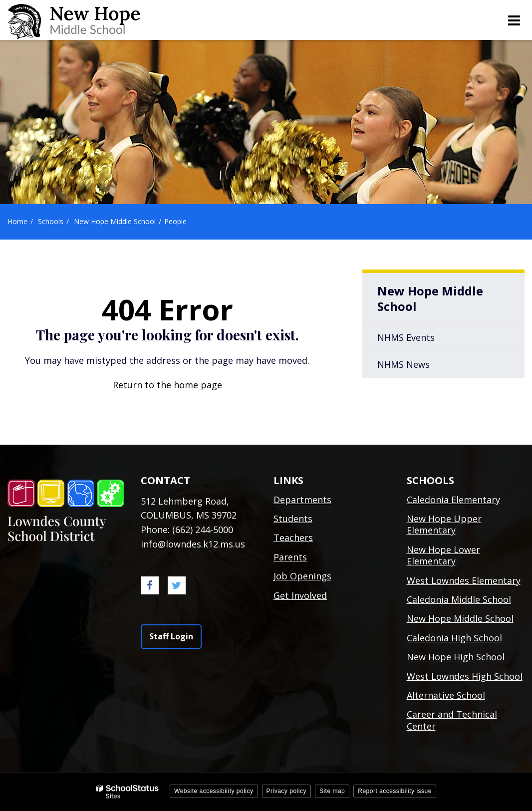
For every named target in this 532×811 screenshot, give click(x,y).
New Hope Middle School (115, 221)
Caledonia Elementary (453, 500)
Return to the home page (167, 385)
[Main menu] (514, 20)
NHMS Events (406, 337)
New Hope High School (456, 657)
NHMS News (403, 364)
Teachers (293, 538)
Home (17, 221)
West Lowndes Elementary (464, 580)
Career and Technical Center (452, 720)
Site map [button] (332, 791)
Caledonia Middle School (459, 599)
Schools (51, 221)
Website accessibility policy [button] (214, 791)
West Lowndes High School (465, 676)
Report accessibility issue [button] (395, 791)
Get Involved (300, 595)
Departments (302, 500)
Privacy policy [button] (286, 791)
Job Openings (302, 576)
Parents (290, 557)
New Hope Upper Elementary (444, 524)
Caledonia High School (454, 638)
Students (293, 519)
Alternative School (446, 695)
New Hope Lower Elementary (443, 555)
